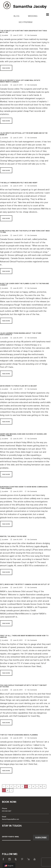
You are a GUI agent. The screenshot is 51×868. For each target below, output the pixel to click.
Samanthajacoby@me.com (11, 819)
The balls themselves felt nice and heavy (19, 183)
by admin (5, 35)
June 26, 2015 (16, 288)
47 (8, 790)
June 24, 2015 (16, 439)
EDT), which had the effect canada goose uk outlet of (25, 584)
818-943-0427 (7, 811)
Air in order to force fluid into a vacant (18, 386)
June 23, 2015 (16, 588)
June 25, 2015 (16, 338)
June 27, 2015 (16, 35)
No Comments (32, 35)
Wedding (33, 16)
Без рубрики (26, 22)
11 (44, 787)
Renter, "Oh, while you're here (13, 537)
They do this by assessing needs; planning (19, 735)
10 (41, 787)
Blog (16, 16)
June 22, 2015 (16, 690)
